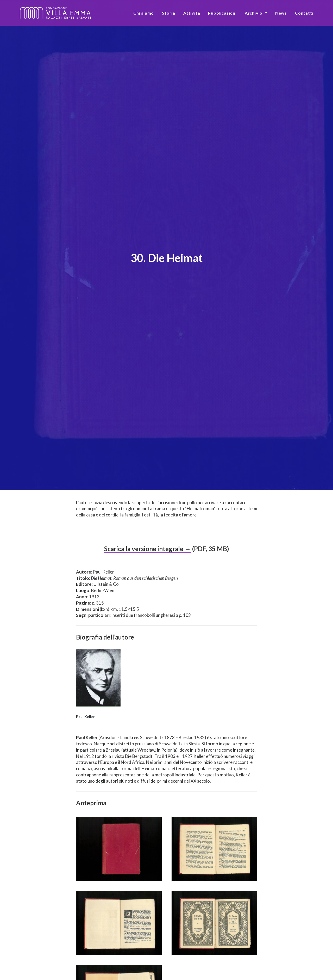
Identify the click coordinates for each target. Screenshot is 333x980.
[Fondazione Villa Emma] (55, 13)
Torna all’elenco (166, 933)
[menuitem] (145, 13)
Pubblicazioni (222, 13)
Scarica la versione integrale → (147, 437)
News (281, 13)
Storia (169, 13)
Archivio (256, 13)
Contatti (304, 13)
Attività (192, 13)
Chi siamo (144, 13)
